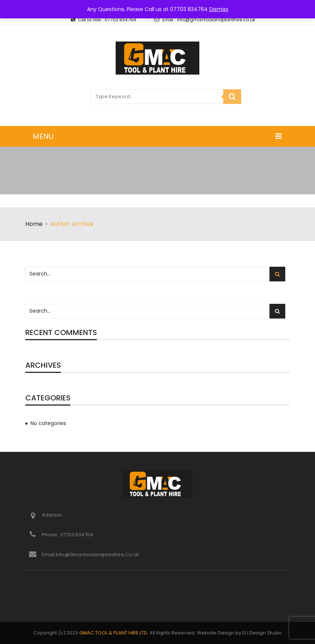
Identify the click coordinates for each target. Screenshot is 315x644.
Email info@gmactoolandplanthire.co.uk (90, 555)
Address (52, 515)
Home (34, 224)
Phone (50, 535)
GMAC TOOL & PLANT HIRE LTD (113, 633)
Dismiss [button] (219, 9)
